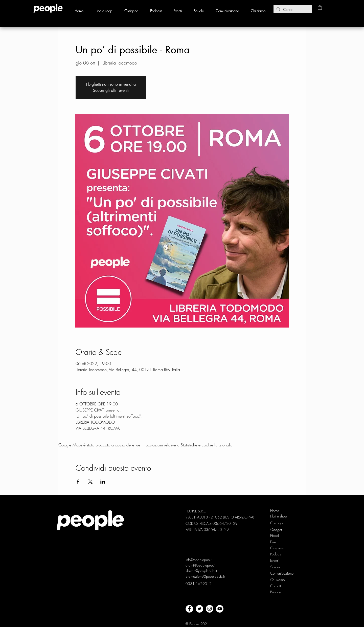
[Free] (279, 542)
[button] (320, 7)
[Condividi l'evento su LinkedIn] (103, 482)
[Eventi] (275, 560)
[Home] (279, 511)
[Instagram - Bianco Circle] (210, 609)
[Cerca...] (292, 10)
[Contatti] (276, 586)
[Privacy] (276, 592)
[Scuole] (275, 567)
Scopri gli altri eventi (111, 90)
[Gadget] (279, 530)
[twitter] (199, 609)
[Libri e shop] (279, 516)
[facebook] (189, 609)
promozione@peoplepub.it (205, 576)
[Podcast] (279, 554)
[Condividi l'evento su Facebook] (78, 482)
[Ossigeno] (279, 548)
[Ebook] (279, 536)
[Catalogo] (279, 523)
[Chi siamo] (279, 580)
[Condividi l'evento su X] (90, 482)
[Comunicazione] (282, 573)
